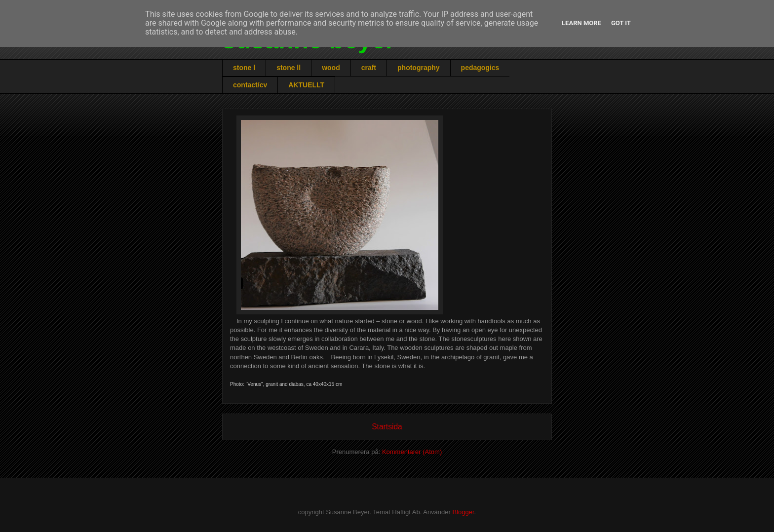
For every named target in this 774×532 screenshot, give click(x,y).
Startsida (387, 427)
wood (331, 68)
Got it (621, 23)
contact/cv (250, 85)
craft (369, 68)
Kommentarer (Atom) (412, 452)
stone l (244, 68)
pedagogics (480, 68)
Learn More (581, 23)
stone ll (289, 68)
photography (419, 68)
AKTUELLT (306, 85)
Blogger (463, 512)
